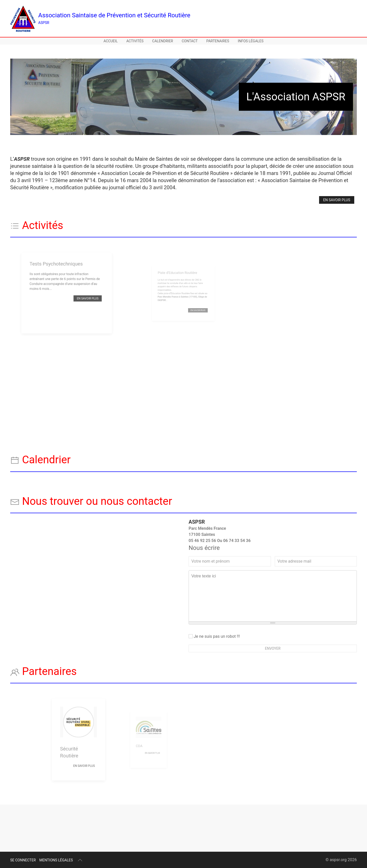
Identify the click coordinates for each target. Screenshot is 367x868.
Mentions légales (56, 860)
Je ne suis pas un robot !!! (214, 636)
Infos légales (251, 41)
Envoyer (273, 648)
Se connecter (23, 860)
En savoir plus (337, 200)
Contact (190, 41)
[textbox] (273, 596)
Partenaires (218, 41)
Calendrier (163, 41)
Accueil (111, 41)
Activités (135, 41)
